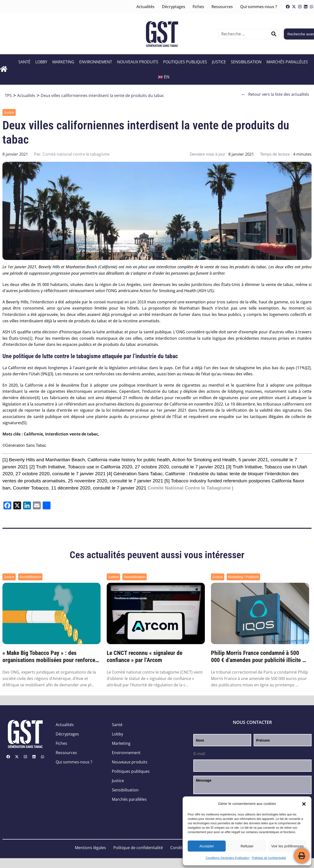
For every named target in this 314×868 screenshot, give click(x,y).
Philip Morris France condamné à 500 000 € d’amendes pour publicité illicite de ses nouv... (259, 657)
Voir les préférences (287, 846)
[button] (304, 804)
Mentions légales (90, 848)
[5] (24, 423)
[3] (51, 374)
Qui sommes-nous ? (259, 7)
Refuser (247, 846)
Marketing (63, 62)
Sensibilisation (246, 62)
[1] (30, 338)
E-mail (199, 754)
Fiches (198, 7)
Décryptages (174, 7)
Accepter (207, 846)
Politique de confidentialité (269, 858)
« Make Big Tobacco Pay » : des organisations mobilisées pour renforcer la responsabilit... (50, 657)
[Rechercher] (274, 34)
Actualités (145, 7)
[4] (38, 398)
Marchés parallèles (287, 62)
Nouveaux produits (138, 62)
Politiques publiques (185, 62)
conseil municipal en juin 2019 (120, 302)
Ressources (222, 7)
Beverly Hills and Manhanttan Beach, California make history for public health (90, 460)
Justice (219, 62)
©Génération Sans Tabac (24, 445)
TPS (8, 95)
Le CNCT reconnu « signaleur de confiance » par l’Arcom (144, 657)
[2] (308, 368)
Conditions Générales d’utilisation (227, 858)
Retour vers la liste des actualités (275, 94)
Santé (24, 62)
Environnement (96, 62)
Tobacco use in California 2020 (100, 467)
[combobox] (245, 34)
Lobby (41, 62)
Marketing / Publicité (243, 577)
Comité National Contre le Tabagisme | (190, 488)
